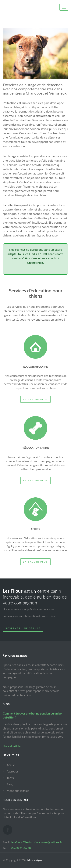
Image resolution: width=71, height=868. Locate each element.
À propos (13, 771)
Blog (10, 784)
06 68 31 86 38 (21, 848)
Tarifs (10, 778)
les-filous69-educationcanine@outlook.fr (37, 842)
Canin (24, 7)
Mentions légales (18, 791)
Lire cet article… (13, 746)
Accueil (11, 765)
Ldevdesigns (34, 860)
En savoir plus (36, 399)
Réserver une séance (23, 628)
